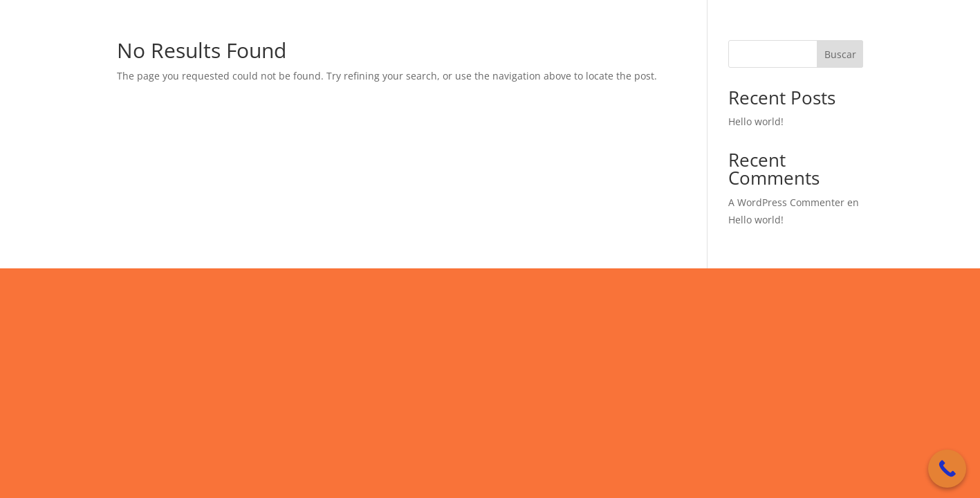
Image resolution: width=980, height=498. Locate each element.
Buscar (840, 54)
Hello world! (756, 121)
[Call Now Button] (947, 469)
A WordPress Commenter (786, 202)
